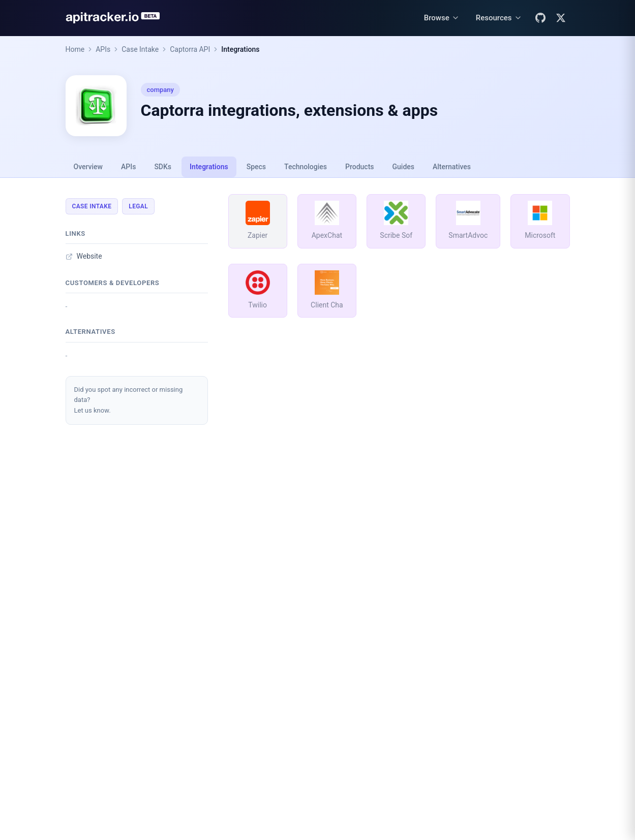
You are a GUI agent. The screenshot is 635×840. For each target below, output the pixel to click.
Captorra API (190, 49)
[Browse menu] (442, 18)
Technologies (306, 167)
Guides (403, 167)
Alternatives (452, 167)
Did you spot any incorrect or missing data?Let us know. (129, 400)
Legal (138, 206)
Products (360, 167)
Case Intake (140, 49)
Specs (256, 167)
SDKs (163, 167)
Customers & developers (113, 283)
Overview (88, 167)
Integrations (240, 49)
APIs (103, 49)
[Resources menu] (499, 18)
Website (84, 256)
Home (75, 49)
